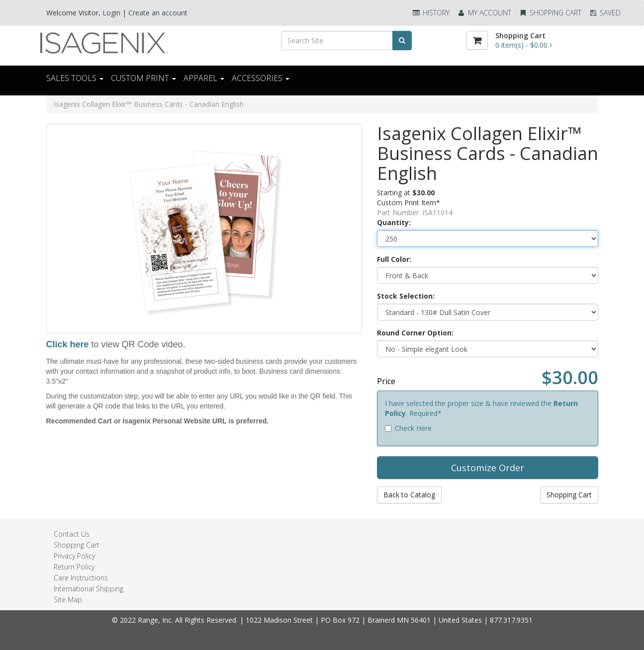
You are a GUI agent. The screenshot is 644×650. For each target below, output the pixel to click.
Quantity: (394, 222)
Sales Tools (75, 78)
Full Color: (394, 259)
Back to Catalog (409, 495)
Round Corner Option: (415, 333)
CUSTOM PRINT (143, 78)
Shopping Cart (550, 13)
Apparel (204, 78)
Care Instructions (81, 578)
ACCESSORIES (261, 78)
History (431, 13)
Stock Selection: (406, 296)
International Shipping (89, 589)
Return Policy (74, 567)
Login (111, 13)
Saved (605, 13)
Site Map (68, 600)
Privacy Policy (74, 556)
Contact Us (72, 534)
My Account (484, 13)
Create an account (158, 13)
